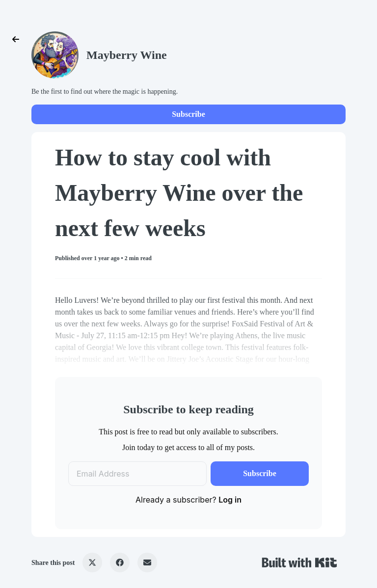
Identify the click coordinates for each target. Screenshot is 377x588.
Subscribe (188, 114)
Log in (230, 500)
